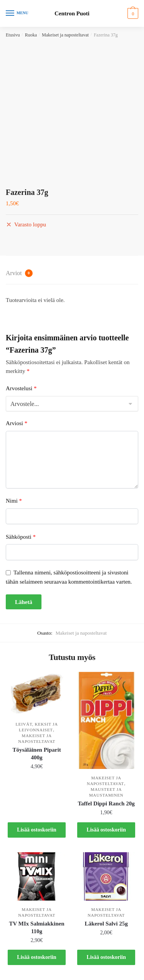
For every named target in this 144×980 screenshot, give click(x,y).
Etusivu (13, 35)
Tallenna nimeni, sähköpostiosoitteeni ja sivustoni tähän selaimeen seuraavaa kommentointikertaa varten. (69, 577)
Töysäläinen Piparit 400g (36, 754)
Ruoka (31, 35)
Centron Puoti (72, 14)
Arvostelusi (21, 388)
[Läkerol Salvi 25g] (106, 876)
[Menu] (17, 13)
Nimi (14, 501)
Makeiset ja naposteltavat (65, 35)
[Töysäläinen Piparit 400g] (37, 694)
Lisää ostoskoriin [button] (36, 830)
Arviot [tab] (19, 273)
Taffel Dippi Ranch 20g (106, 803)
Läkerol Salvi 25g (106, 924)
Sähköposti (21, 537)
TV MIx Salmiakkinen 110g (37, 927)
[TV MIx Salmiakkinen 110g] (37, 876)
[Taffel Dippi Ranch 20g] (106, 720)
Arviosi (17, 423)
